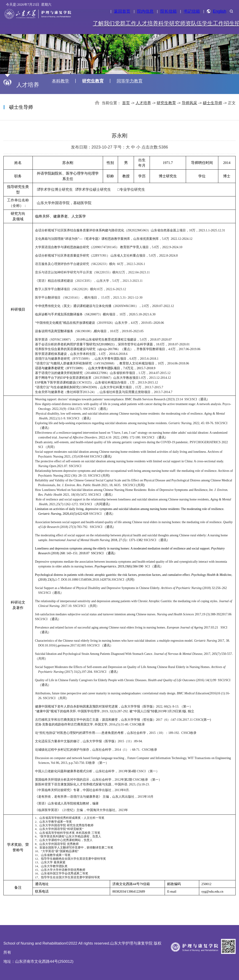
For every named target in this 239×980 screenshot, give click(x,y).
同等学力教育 (130, 81)
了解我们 (104, 23)
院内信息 (145, 11)
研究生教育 (93, 81)
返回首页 (122, 11)
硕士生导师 (213, 103)
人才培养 (147, 23)
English (216, 11)
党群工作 (126, 23)
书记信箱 (192, 11)
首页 (126, 103)
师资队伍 (191, 23)
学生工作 (213, 23)
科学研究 (169, 23)
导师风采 (189, 103)
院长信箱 (169, 11)
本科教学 (60, 81)
